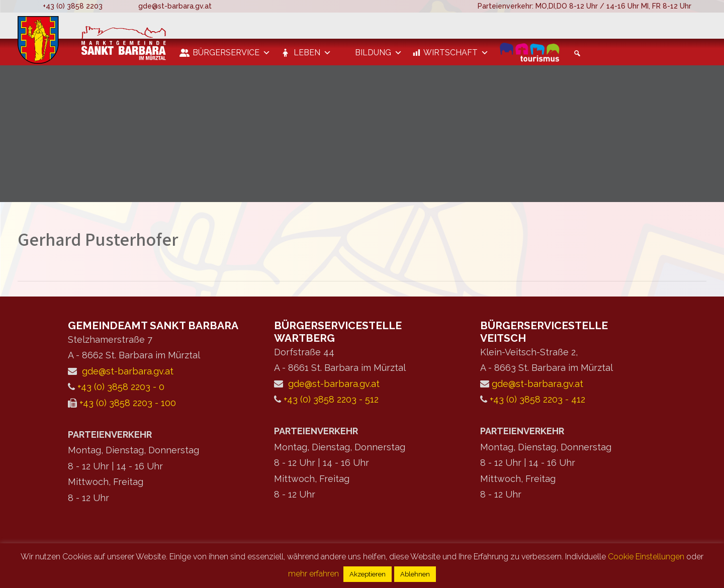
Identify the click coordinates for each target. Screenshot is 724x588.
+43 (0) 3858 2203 (73, 6)
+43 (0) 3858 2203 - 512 (331, 399)
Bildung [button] (379, 53)
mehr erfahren (313, 574)
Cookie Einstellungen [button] (646, 557)
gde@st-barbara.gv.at (175, 6)
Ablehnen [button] (415, 574)
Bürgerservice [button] (232, 53)
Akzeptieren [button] (368, 574)
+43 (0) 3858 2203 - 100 (128, 403)
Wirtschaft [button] (456, 53)
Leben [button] (312, 53)
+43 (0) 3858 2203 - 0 (121, 387)
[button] (576, 53)
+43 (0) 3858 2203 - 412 (537, 399)
